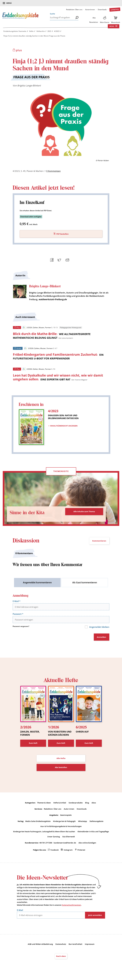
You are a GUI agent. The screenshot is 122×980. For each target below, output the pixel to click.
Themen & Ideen (44, 805)
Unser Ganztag (54, 839)
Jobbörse (115, 10)
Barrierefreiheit (75, 946)
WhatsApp (83, 823)
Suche (52, 14)
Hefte (31, 31)
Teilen (51, 260)
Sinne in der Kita (30, 515)
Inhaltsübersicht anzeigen (64, 426)
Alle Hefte (61, 760)
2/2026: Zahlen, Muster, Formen (37, 328)
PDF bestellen (63, 235)
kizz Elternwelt (69, 839)
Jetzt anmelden (95, 917)
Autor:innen (90, 10)
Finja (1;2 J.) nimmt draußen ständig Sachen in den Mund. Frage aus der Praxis (34, 36)
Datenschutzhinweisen (71, 907)
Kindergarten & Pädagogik (64, 823)
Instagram (68, 852)
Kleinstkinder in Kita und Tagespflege (93, 833)
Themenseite (61, 474)
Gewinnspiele (66, 817)
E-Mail (17, 604)
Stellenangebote (96, 823)
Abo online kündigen (87, 845)
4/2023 (57, 31)
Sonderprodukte (76, 805)
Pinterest (81, 852)
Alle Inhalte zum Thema (84, 514)
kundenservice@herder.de (65, 845)
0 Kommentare (53, 171)
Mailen (67, 260)
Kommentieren (99, 543)
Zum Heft (33, 745)
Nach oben (61, 958)
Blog (87, 805)
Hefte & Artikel (60, 805)
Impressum (90, 946)
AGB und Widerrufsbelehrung (40, 946)
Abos (94, 805)
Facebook (55, 852)
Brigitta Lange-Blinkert (29, 86)
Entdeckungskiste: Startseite (15, 31)
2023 (49, 31)
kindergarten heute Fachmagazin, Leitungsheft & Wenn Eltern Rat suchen (44, 833)
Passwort (18, 616)
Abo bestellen (61, 769)
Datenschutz (61, 946)
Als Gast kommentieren (85, 585)
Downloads (102, 10)
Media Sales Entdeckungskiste (38, 823)
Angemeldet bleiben (99, 629)
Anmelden (102, 639)
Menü (9, 3)
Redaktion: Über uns (74, 10)
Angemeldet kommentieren (37, 585)
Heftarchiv (41, 31)
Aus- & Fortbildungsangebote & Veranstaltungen (61, 828)
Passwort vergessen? (21, 629)
